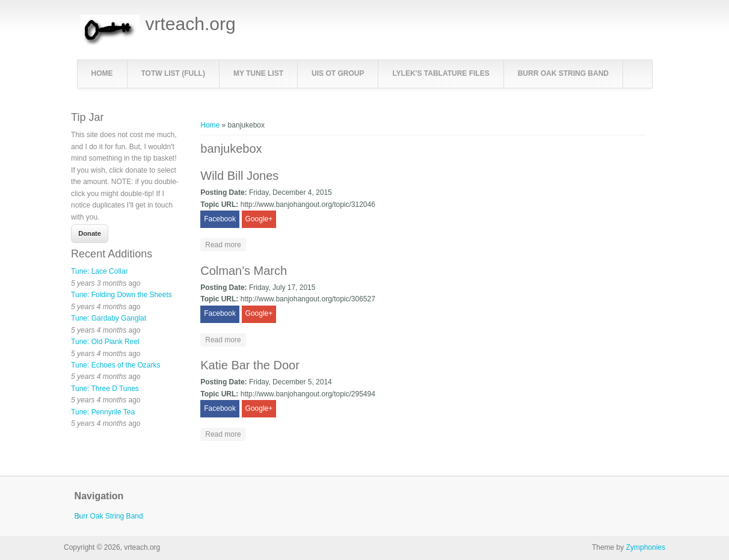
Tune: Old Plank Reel (105, 342)
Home (102, 73)
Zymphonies (646, 547)
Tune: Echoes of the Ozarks (115, 365)
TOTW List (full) (173, 73)
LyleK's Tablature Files (441, 73)
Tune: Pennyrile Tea (103, 412)
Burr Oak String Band (563, 73)
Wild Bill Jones (239, 176)
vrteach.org (191, 24)
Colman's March (244, 271)
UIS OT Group (338, 73)
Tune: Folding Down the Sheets (121, 295)
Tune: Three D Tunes (105, 389)
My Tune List (258, 73)
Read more (225, 244)
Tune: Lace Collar (99, 271)
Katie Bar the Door (250, 365)
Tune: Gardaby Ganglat (109, 318)
